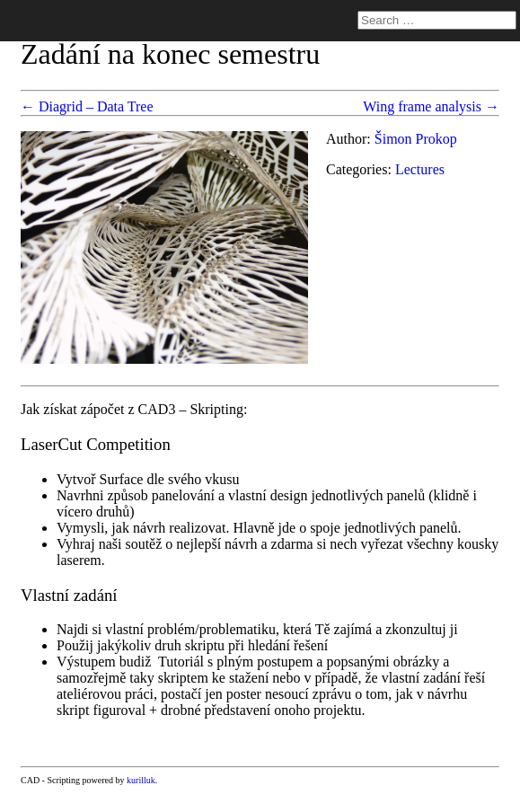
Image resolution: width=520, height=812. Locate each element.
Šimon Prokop (416, 139)
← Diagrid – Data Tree (87, 106)
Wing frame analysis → (431, 106)
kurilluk (141, 780)
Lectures (420, 169)
